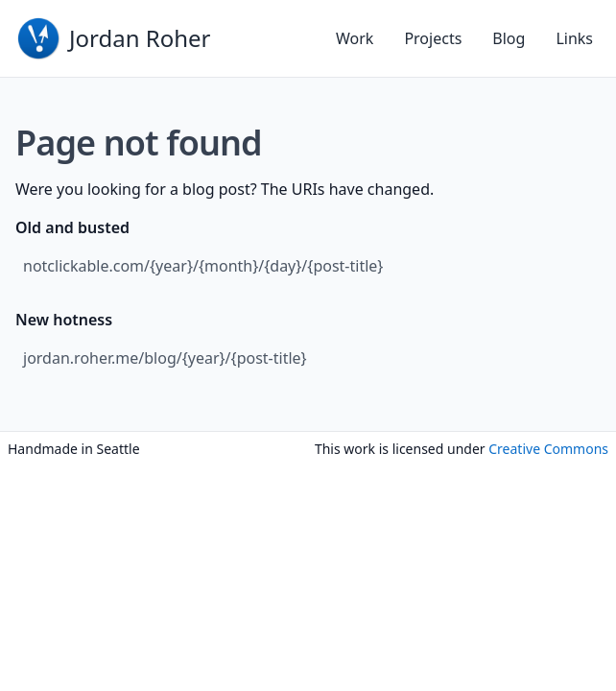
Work (355, 38)
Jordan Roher (140, 38)
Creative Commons (548, 449)
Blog (509, 38)
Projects (433, 38)
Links (574, 38)
